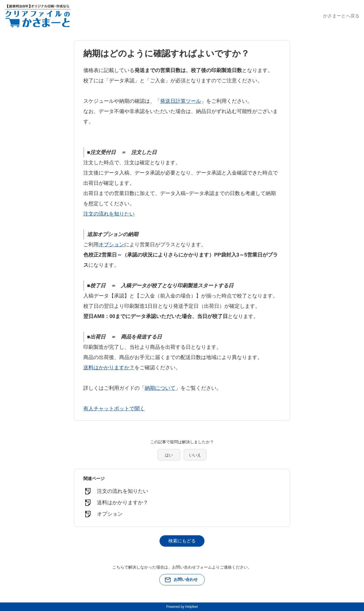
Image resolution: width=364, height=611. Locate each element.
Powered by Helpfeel (182, 607)
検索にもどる (182, 541)
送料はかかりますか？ (109, 368)
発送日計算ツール (181, 101)
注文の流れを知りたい (109, 214)
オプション (111, 245)
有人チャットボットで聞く (114, 409)
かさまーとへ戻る (341, 16)
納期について (160, 388)
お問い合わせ (186, 579)
